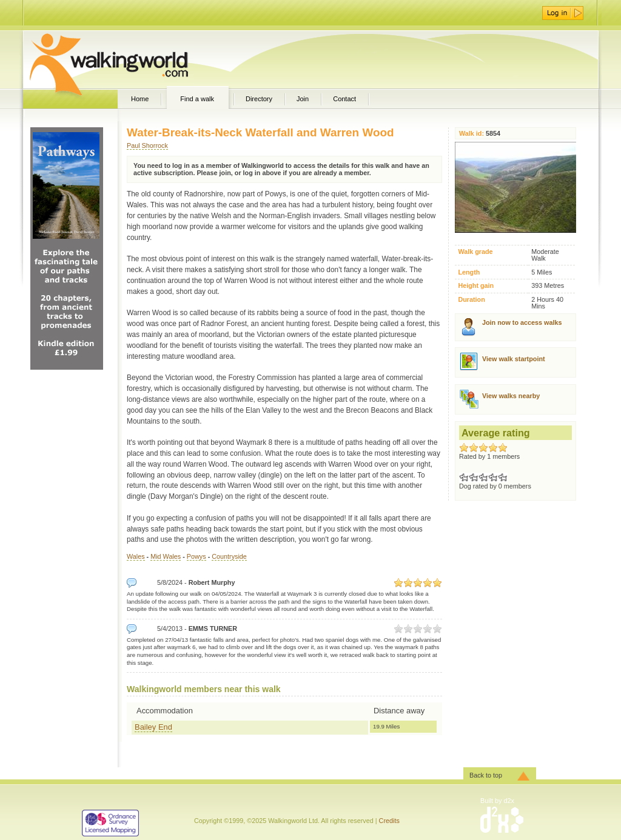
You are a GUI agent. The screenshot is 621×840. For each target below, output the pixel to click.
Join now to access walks (522, 322)
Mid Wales (166, 556)
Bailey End (153, 727)
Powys (196, 556)
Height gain (476, 286)
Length (469, 272)
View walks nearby (511, 396)
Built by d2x (497, 801)
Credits (389, 821)
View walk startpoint (514, 359)
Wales (136, 556)
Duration (471, 300)
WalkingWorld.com (130, 59)
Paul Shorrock (147, 145)
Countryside (229, 556)
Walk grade (475, 252)
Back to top (486, 775)
